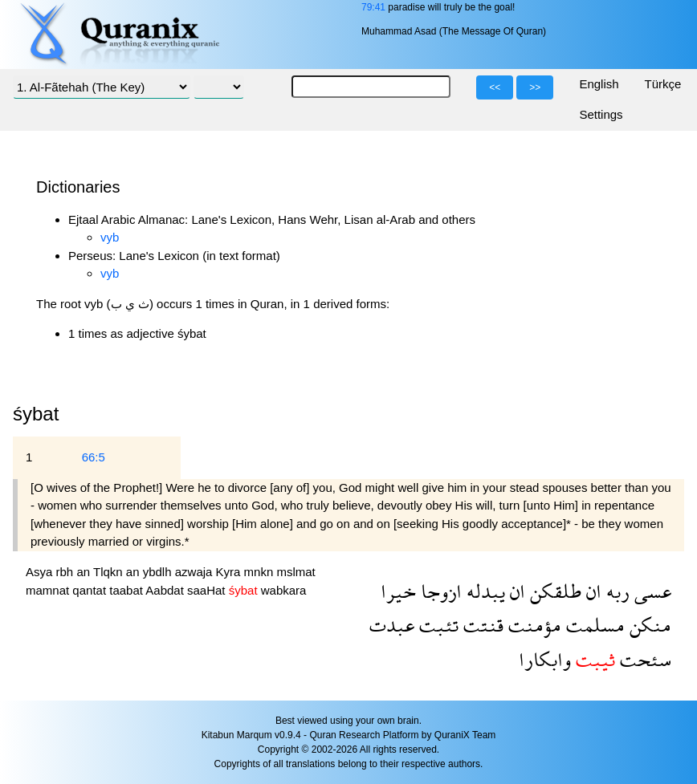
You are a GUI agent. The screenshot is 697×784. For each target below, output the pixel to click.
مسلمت (593, 625)
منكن (648, 625)
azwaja (196, 572)
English (599, 84)
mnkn (261, 572)
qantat (91, 590)
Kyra (230, 572)
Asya (41, 572)
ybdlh (159, 572)
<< (495, 87)
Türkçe (663, 84)
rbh (67, 572)
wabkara (284, 590)
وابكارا (545, 659)
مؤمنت (532, 625)
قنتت (481, 625)
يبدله (483, 591)
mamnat (49, 590)
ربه (615, 591)
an (85, 572)
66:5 (94, 457)
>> (535, 87)
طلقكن (553, 591)
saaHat (208, 590)
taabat (127, 590)
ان (591, 591)
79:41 (373, 7)
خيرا (398, 591)
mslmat (296, 572)
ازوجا (439, 591)
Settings (601, 114)
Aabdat (166, 590)
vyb (110, 237)
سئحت (643, 659)
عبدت (392, 625)
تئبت (436, 625)
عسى (650, 591)
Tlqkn (110, 572)
